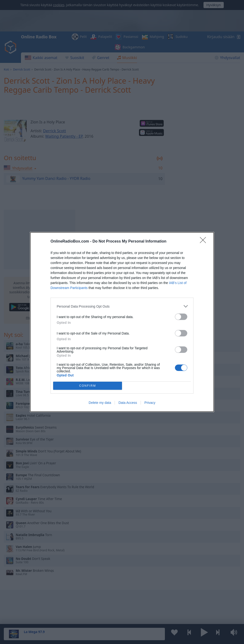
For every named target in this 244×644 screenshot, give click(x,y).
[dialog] (122, 322)
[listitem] (122, 306)
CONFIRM (88, 386)
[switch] (181, 317)
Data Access (128, 403)
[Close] (204, 242)
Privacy (150, 403)
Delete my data (100, 403)
